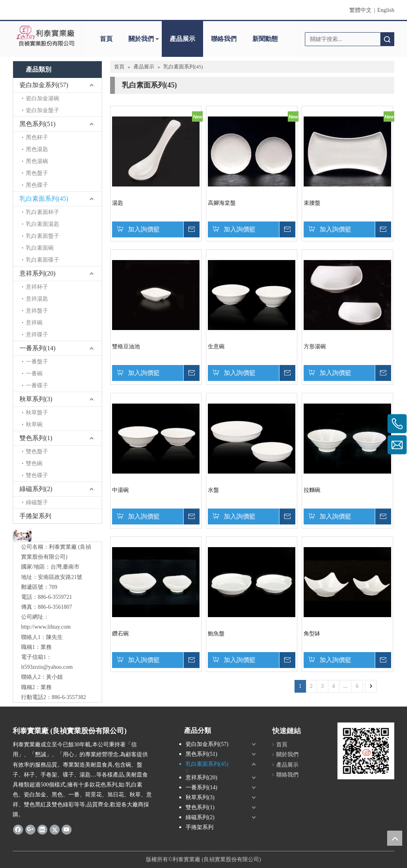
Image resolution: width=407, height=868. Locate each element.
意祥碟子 (37, 335)
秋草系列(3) (36, 399)
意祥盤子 (37, 311)
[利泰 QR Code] (366, 751)
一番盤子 (37, 362)
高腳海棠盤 (222, 203)
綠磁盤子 (37, 502)
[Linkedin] (42, 829)
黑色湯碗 (37, 161)
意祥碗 (34, 323)
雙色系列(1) (36, 438)
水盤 (213, 490)
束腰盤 (312, 203)
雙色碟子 (37, 475)
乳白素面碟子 (43, 260)
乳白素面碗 (40, 248)
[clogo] (45, 36)
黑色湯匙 (37, 149)
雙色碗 (34, 463)
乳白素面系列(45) (44, 199)
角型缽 (312, 634)
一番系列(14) (38, 348)
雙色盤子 (37, 451)
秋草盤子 (37, 413)
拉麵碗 (312, 490)
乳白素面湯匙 (43, 224)
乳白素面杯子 (43, 212)
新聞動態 (265, 39)
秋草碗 (34, 424)
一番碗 (34, 374)
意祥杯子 (37, 287)
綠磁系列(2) (36, 489)
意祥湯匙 (37, 299)
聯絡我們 (224, 39)
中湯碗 (120, 490)
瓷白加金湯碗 (43, 98)
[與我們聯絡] (22, 535)
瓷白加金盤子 (43, 110)
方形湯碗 (315, 347)
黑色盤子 (37, 173)
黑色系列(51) (38, 124)
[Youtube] (67, 829)
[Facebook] (18, 829)
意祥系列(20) (38, 273)
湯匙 (118, 203)
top (395, 838)
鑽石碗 (120, 634)
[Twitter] (55, 829)
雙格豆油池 (126, 347)
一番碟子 (37, 385)
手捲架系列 (35, 516)
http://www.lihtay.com (46, 627)
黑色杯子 (37, 137)
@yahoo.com (58, 667)
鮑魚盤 (216, 634)
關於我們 (141, 39)
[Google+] (30, 829)
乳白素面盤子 (43, 236)
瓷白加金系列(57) (44, 85)
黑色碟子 (37, 185)
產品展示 (182, 39)
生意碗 (216, 347)
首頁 (106, 39)
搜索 (387, 39)
